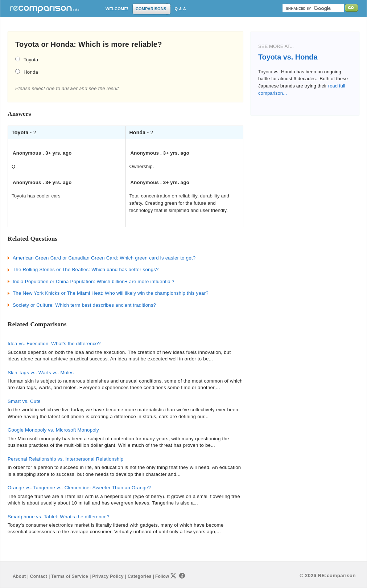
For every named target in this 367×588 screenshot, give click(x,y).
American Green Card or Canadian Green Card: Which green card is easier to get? (104, 258)
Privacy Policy (108, 576)
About (19, 576)
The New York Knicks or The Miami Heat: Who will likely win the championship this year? (111, 293)
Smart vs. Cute (24, 401)
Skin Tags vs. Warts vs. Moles (41, 373)
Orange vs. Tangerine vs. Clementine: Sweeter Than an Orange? (79, 488)
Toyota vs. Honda (288, 57)
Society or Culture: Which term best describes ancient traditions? (84, 305)
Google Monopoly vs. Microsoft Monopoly (53, 430)
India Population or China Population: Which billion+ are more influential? (94, 281)
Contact (39, 576)
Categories (140, 576)
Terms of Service (70, 576)
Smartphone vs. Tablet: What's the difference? (59, 517)
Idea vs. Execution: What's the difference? (54, 344)
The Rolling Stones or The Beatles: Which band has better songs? (86, 269)
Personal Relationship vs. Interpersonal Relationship (65, 459)
